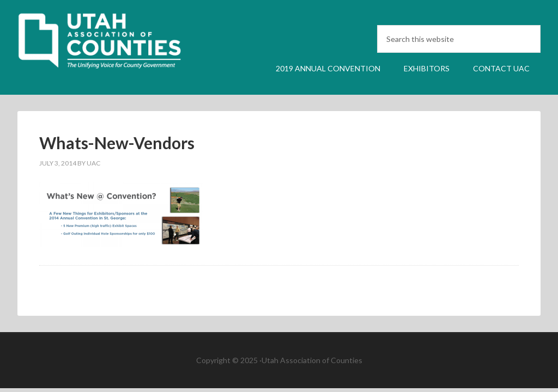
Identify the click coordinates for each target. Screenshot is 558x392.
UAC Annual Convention (110, 45)
